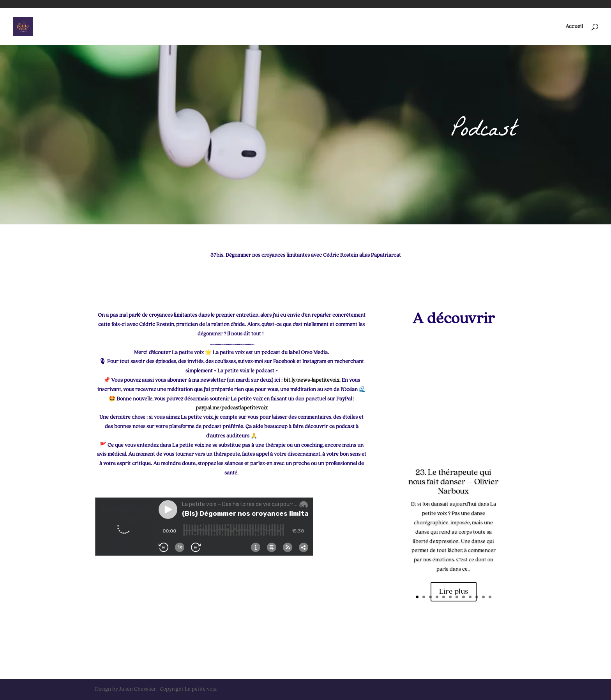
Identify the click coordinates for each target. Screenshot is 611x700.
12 (490, 597)
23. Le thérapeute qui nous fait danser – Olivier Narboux (453, 482)
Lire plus (454, 592)
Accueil (574, 26)
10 (477, 597)
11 (483, 597)
